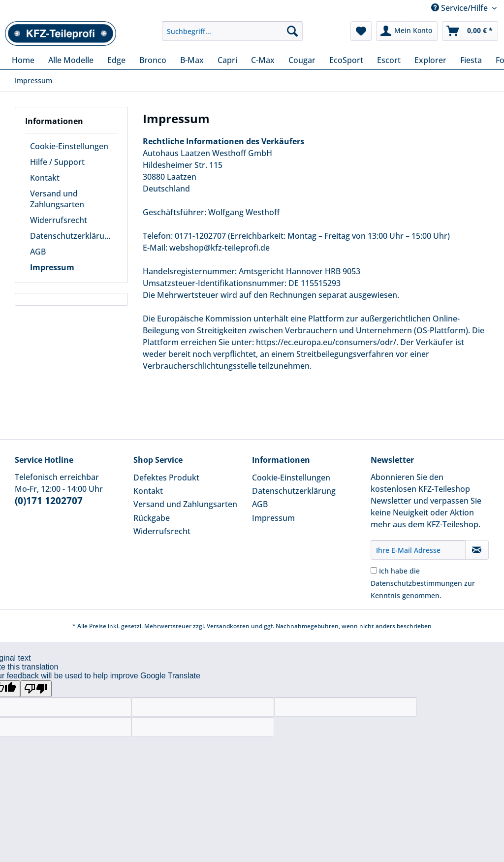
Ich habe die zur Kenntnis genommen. (423, 583)
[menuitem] (233, 36)
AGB (38, 252)
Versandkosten (228, 626)
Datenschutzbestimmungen (416, 583)
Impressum (52, 267)
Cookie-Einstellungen (69, 146)
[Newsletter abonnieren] (477, 550)
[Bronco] (153, 60)
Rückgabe (152, 518)
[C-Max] (263, 60)
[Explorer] (430, 60)
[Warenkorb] (470, 31)
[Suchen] (292, 31)
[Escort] (389, 60)
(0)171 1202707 (49, 501)
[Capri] (227, 60)
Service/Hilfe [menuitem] (460, 8)
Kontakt (45, 178)
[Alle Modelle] (71, 60)
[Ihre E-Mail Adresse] (418, 550)
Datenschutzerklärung (72, 236)
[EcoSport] (346, 60)
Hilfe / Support (57, 162)
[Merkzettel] (361, 31)
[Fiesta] (471, 60)
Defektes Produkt (166, 478)
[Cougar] (302, 60)
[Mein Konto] (407, 31)
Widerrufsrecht (59, 220)
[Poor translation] (36, 689)
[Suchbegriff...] (233, 31)
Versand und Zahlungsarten (57, 199)
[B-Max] (192, 60)
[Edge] (116, 60)
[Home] (23, 60)
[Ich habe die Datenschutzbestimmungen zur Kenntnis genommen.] (374, 570)
